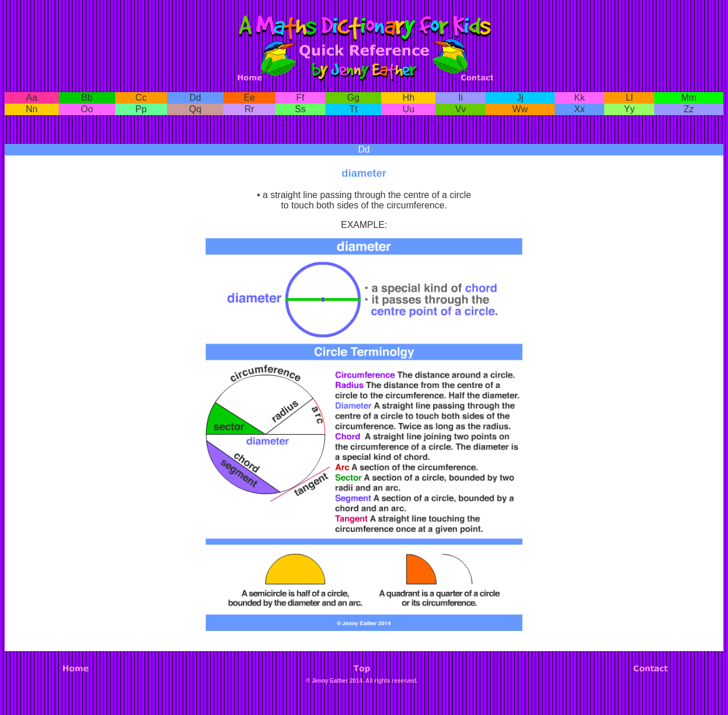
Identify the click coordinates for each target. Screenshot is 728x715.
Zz (689, 109)
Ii (461, 98)
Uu (408, 109)
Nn (32, 109)
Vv (460, 109)
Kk (580, 98)
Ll (629, 98)
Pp (141, 109)
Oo (87, 109)
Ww (520, 109)
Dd (195, 98)
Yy (629, 109)
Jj (520, 98)
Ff (300, 98)
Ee (249, 98)
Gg (353, 98)
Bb (87, 98)
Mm (689, 98)
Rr (249, 109)
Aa (32, 98)
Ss (300, 109)
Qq (195, 109)
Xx (580, 109)
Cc (141, 98)
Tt (353, 109)
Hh (408, 98)
